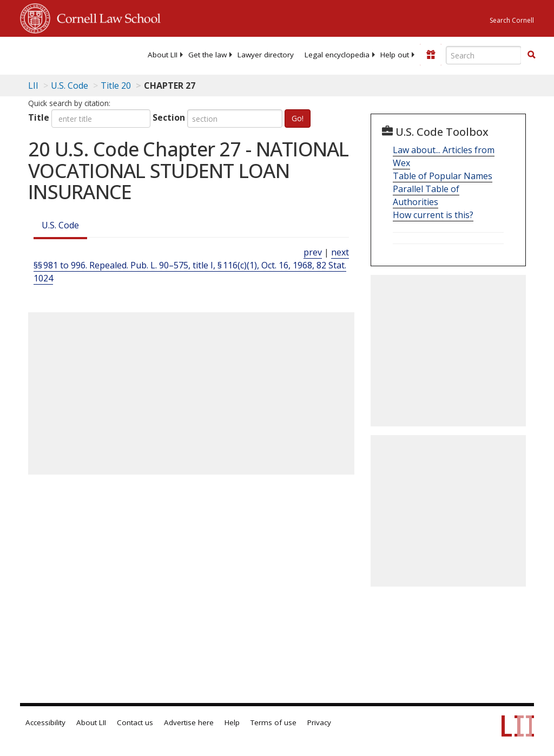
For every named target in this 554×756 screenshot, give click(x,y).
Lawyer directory (266, 55)
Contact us (135, 722)
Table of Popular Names (443, 176)
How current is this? (433, 215)
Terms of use (273, 722)
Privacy (319, 722)
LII (33, 86)
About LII (163, 55)
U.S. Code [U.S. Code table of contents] (70, 86)
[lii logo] (62, 54)
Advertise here (189, 722)
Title (39, 117)
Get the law (207, 55)
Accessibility (45, 722)
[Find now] (531, 55)
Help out (395, 55)
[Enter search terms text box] (484, 55)
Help (232, 722)
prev (313, 252)
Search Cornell (512, 20)
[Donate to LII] (431, 55)
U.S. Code (60, 225)
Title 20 (116, 86)
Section (169, 117)
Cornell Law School (105, 17)
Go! (298, 118)
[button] (531, 55)
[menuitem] (163, 55)
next (340, 252)
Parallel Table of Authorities (426, 195)
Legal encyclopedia (337, 55)
